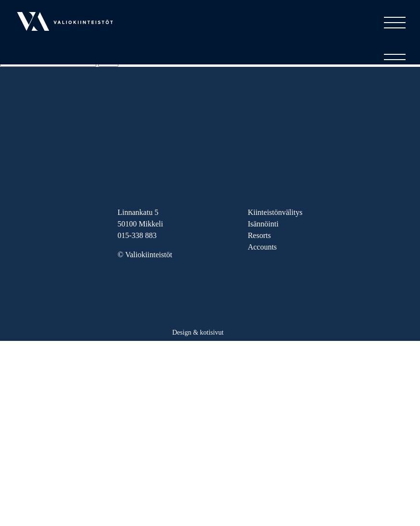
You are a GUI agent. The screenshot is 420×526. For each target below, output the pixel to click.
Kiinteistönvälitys (275, 212)
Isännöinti (263, 224)
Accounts (262, 247)
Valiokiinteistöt (40, 45)
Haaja (238, 330)
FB (145, 283)
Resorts (259, 235)
